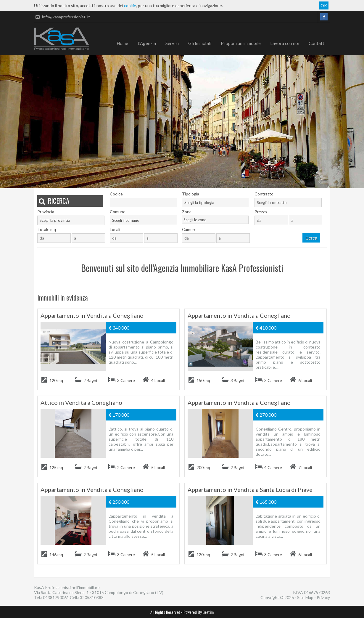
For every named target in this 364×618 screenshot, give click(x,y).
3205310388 (92, 597)
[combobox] (216, 203)
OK (324, 5)
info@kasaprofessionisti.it (62, 17)
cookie (130, 5)
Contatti (317, 43)
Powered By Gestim (199, 612)
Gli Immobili (200, 43)
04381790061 (56, 597)
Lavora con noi (285, 43)
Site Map (305, 597)
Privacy (323, 597)
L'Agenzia (147, 43)
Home (122, 43)
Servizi (172, 43)
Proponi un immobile (241, 43)
